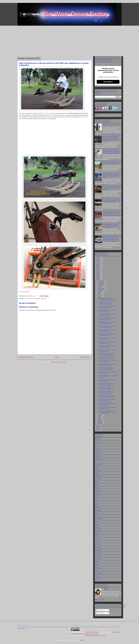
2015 (98, 429)
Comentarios (100, 613)
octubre (101, 286)
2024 (98, 262)
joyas (96, 502)
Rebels (97, 533)
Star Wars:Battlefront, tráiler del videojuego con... (107, 404)
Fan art (97, 487)
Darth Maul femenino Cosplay (106, 358)
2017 (98, 279)
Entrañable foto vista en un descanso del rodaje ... (105, 388)
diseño (97, 482)
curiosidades (37, 299)
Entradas (99, 610)
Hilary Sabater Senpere (92, 632)
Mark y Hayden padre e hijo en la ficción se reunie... (107, 361)
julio (100, 294)
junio (100, 296)
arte (96, 448)
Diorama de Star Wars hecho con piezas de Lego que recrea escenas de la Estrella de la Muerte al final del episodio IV (112, 239)
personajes (98, 530)
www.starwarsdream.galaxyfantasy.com (95, 636)
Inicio (56, 357)
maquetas (98, 507)
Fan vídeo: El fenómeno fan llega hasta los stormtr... (107, 408)
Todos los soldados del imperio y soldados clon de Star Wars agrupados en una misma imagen (112, 214)
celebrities (98, 456)
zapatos (97, 579)
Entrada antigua (85, 357)
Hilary (106, 589)
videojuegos (98, 573)
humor (97, 499)
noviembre (101, 284)
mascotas (97, 516)
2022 (98, 267)
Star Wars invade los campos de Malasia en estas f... (107, 343)
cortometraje (98, 470)
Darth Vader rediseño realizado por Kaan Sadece (107, 346)
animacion (98, 439)
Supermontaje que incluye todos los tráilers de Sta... (107, 335)
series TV (97, 542)
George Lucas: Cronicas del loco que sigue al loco (107, 350)
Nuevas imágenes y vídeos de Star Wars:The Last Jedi (106, 396)
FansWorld (98, 490)
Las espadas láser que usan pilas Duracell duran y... (107, 311)
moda (96, 522)
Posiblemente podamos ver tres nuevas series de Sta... (107, 323)
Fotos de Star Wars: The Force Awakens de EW (106, 315)
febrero (100, 423)
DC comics (98, 479)
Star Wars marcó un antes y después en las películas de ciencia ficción (110, 226)
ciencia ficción (29, 299)
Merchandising (99, 519)
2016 (98, 426)
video (96, 570)
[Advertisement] (69, 41)
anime (96, 445)
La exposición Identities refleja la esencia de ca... (107, 339)
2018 (98, 277)
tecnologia (98, 556)
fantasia (97, 493)
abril (100, 418)
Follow (97, 115)
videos (97, 576)
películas (97, 527)
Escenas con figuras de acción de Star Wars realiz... (107, 380)
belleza (97, 453)
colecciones (98, 465)
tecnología (98, 559)
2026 (98, 257)
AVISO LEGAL (21, 629)
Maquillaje (98, 510)
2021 (98, 270)
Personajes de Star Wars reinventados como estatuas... (107, 299)
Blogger (82, 640)
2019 (98, 275)
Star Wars (44, 299)
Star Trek (97, 544)
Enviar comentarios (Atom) (58, 362)
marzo (100, 421)
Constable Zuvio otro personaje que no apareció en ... (107, 307)
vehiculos (97, 567)
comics (97, 467)
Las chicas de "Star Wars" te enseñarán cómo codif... (106, 303)
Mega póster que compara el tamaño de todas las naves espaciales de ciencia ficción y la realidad (112, 139)
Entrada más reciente (26, 357)
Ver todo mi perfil (100, 600)
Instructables (85, 117)
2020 (98, 272)
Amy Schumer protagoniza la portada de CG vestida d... (106, 354)
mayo (100, 416)
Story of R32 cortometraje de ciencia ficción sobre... (106, 384)
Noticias (97, 525)
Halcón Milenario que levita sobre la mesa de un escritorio (112, 201)
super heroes (98, 553)
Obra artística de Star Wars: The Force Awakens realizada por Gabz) (112, 176)
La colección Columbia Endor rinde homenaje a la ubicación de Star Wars (112, 188)
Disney (97, 485)
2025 (98, 260)
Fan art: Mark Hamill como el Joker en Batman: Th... (106, 327)
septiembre (102, 289)
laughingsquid (25, 292)
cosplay (97, 473)
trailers (97, 564)
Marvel (97, 513)
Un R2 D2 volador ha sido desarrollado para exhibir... (106, 369)
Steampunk (98, 550)
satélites (97, 536)
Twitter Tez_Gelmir (44, 113)
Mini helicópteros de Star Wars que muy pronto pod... (106, 400)
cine (96, 462)
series (96, 539)
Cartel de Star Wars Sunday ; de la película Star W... (107, 331)
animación (98, 442)
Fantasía (97, 496)
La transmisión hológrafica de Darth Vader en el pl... (106, 392)
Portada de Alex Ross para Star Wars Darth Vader (107, 412)
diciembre (101, 282)
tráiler (96, 562)
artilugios (97, 450)
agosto (100, 291)
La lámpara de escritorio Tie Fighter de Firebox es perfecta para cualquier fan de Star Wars (112, 152)
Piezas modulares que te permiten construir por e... (107, 377)
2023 (98, 265)
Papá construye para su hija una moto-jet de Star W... (107, 319)
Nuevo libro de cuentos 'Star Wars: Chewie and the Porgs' (111, 163)
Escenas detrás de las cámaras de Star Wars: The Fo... (107, 365)
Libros (96, 505)
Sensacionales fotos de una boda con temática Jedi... (107, 373)
